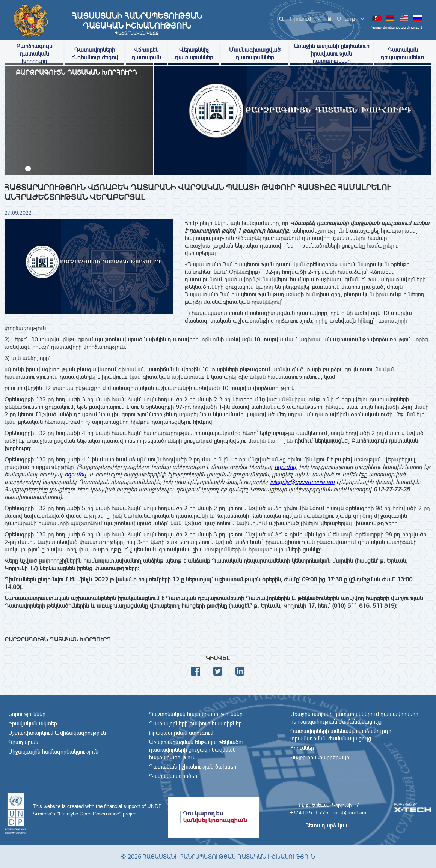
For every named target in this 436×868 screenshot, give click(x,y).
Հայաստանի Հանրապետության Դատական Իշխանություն (137, 24)
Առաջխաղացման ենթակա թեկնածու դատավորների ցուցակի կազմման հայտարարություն (196, 750)
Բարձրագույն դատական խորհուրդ (34, 53)
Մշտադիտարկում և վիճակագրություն (57, 733)
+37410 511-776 (309, 812)
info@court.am (350, 812)
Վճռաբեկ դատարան (146, 53)
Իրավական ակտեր (33, 724)
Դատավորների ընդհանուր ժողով (95, 53)
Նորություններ (27, 714)
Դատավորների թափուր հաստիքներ (195, 724)
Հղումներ (302, 748)
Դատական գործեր (173, 776)
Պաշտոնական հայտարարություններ (196, 714)
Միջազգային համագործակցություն (53, 752)
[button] (28, 169)
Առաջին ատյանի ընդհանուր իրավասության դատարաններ (331, 53)
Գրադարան (23, 742)
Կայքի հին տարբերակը (320, 757)
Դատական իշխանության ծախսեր (193, 767)
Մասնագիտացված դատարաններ (255, 53)
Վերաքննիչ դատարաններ (194, 53)
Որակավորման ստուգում (181, 733)
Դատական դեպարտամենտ (402, 53)
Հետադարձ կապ (328, 825)
